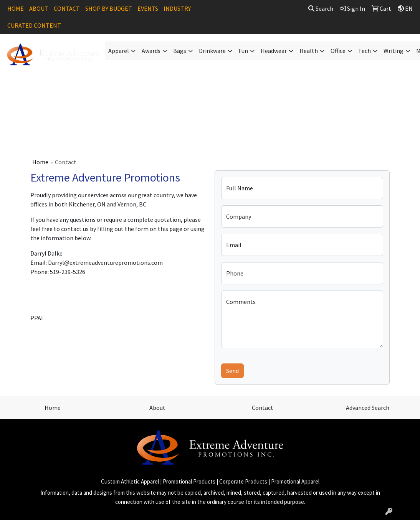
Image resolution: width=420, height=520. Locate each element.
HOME (16, 8)
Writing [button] (394, 51)
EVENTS (148, 8)
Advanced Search (368, 408)
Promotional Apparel (295, 481)
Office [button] (338, 51)
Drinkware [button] (212, 51)
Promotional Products (189, 481)
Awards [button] (151, 51)
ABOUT (39, 8)
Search (321, 8)
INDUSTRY (177, 8)
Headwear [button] (274, 51)
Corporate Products (243, 481)
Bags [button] (180, 51)
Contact (263, 408)
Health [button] (309, 51)
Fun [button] (243, 51)
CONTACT (67, 8)
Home (40, 162)
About (157, 408)
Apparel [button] (119, 51)
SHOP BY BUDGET (109, 8)
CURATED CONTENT (34, 25)
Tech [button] (365, 51)
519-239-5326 (68, 272)
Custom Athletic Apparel (130, 481)
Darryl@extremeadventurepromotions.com (105, 262)
